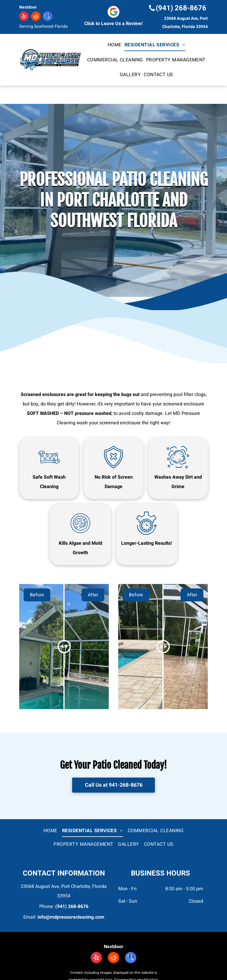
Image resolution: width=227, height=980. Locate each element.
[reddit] (36, 17)
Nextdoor (28, 7)
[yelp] (24, 17)
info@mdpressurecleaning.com (71, 917)
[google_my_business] (48, 17)
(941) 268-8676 (72, 907)
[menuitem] (115, 45)
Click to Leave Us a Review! (113, 24)
